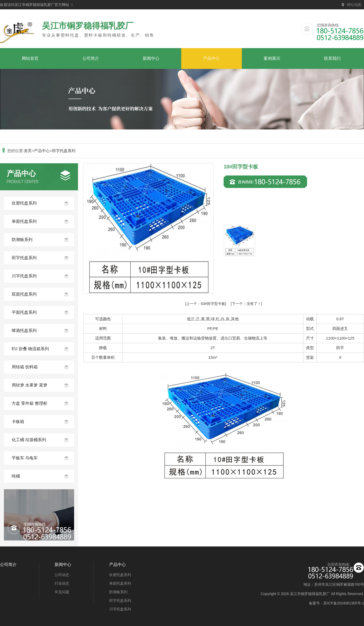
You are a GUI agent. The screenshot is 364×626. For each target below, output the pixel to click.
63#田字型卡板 (206, 304)
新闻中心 (151, 58)
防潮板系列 (22, 240)
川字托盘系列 (24, 276)
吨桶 (16, 476)
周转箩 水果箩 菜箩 (30, 385)
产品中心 (211, 58)
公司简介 (91, 58)
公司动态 (62, 575)
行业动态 (62, 583)
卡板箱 (18, 422)
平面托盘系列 (24, 312)
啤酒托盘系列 (24, 331)
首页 (28, 151)
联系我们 (332, 58)
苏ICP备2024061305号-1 (344, 603)
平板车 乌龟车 (25, 458)
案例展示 (272, 58)
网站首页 (30, 58)
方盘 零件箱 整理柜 (30, 403)
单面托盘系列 (24, 221)
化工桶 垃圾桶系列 (29, 440)
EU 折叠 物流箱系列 (30, 349)
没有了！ (246, 304)
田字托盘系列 (64, 151)
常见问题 (62, 592)
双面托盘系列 (24, 294)
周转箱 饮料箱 (25, 367)
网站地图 (354, 5)
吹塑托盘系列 (24, 203)
